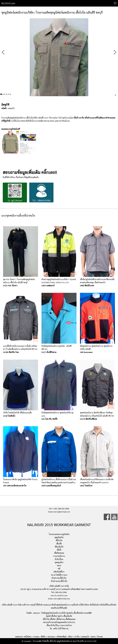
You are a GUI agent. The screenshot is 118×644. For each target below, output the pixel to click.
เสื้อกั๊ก (59, 550)
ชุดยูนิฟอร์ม (59, 537)
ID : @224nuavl (15, 193)
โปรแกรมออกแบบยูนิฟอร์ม (59, 534)
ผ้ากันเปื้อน (59, 559)
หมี (59, 569)
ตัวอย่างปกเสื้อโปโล (59, 578)
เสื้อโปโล (59, 540)
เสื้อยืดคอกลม (59, 553)
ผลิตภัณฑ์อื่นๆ (59, 572)
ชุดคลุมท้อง (59, 562)
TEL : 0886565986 (41, 193)
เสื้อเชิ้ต (59, 544)
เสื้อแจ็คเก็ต (59, 547)
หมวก (59, 565)
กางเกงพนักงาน (59, 556)
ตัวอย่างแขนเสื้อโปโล (59, 581)
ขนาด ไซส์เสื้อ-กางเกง (59, 575)
